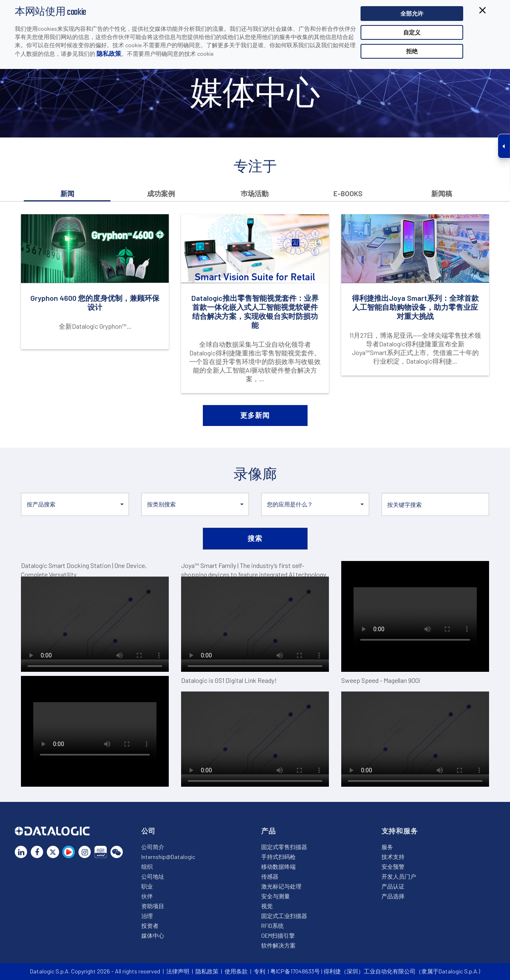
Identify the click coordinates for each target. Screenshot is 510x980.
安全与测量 (276, 896)
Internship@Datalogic (168, 857)
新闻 (67, 193)
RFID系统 (272, 926)
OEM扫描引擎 (278, 935)
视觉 (267, 906)
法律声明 (178, 971)
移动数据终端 (278, 867)
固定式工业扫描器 (284, 916)
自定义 (412, 32)
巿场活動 (255, 193)
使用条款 (236, 971)
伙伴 (147, 896)
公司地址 (153, 876)
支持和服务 (400, 831)
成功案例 (161, 193)
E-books (348, 193)
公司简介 (153, 847)
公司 (149, 831)
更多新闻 (255, 415)
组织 (147, 867)
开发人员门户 (399, 876)
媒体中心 (153, 935)
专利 (260, 971)
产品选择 (393, 896)
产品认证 (393, 886)
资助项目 (153, 906)
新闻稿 (442, 193)
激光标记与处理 (281, 886)
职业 (147, 886)
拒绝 (412, 51)
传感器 (270, 876)
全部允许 (412, 13)
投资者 (150, 926)
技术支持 (393, 857)
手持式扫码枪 (278, 857)
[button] (75, 504)
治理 (147, 916)
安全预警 (393, 867)
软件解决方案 (278, 945)
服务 (387, 847)
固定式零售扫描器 (284, 847)
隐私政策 (109, 53)
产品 (269, 831)
